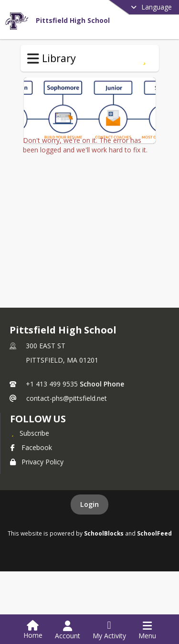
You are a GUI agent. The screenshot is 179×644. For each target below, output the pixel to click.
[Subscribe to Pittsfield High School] (30, 434)
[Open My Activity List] (109, 630)
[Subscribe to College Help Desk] (144, 58)
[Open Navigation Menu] (147, 630)
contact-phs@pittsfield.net (67, 399)
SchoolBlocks (104, 534)
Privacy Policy (37, 463)
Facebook (31, 448)
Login (89, 505)
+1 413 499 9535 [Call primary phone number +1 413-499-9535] (52, 385)
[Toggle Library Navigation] (33, 59)
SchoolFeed (154, 534)
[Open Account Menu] (68, 630)
